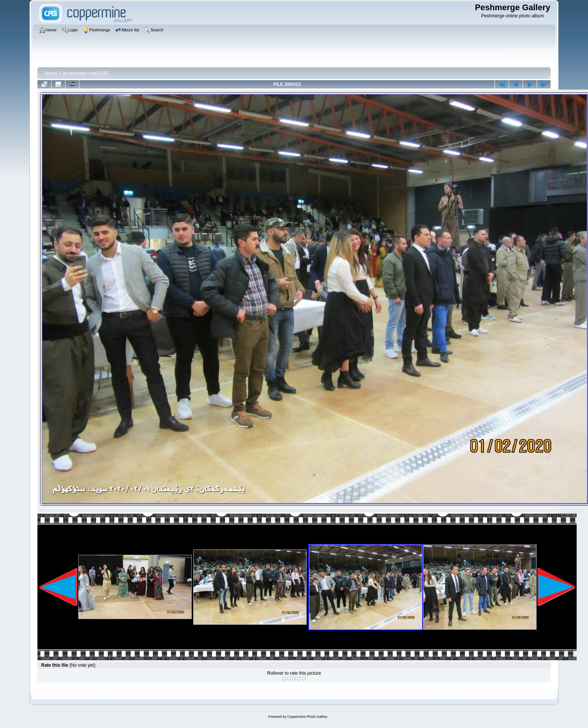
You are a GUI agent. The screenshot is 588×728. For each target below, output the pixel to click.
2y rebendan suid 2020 (85, 73)
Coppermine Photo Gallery (307, 717)
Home (51, 73)
